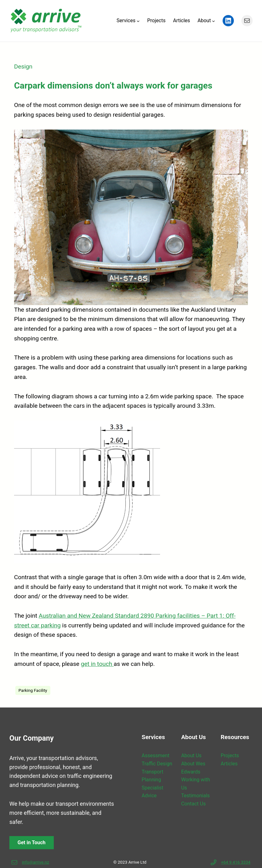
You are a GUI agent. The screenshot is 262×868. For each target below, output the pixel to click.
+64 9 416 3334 (236, 862)
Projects (230, 756)
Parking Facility (33, 690)
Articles (229, 764)
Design (23, 66)
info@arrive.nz (35, 862)
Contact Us (193, 804)
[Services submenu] (138, 21)
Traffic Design (157, 764)
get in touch (97, 664)
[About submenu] (214, 21)
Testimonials (195, 796)
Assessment (156, 756)
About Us (191, 756)
